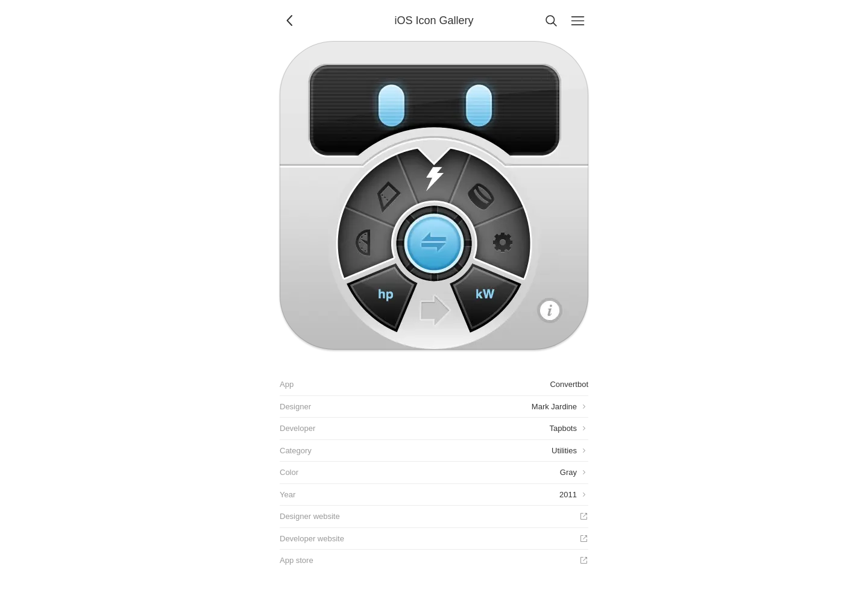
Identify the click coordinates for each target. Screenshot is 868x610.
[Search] (551, 20)
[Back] (291, 20)
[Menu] (577, 20)
